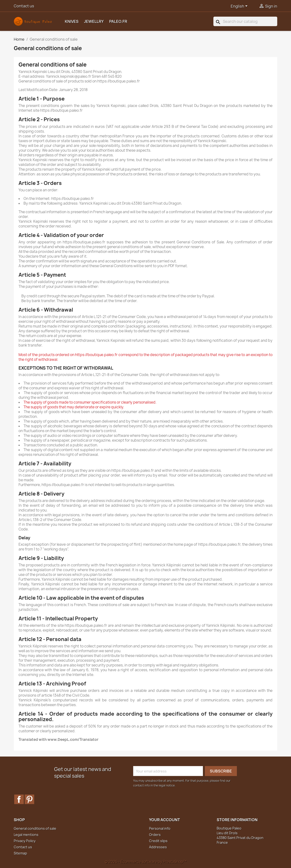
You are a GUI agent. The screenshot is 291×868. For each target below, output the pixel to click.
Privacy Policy (25, 841)
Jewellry (94, 21)
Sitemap (20, 853)
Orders (155, 835)
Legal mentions (26, 835)
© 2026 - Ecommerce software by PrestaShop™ (146, 862)
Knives (72, 21)
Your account (164, 820)
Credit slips (158, 841)
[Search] (245, 21)
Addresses (158, 847)
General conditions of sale (35, 828)
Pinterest (29, 799)
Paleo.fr (118, 21)
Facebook (19, 799)
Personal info (160, 828)
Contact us (24, 6)
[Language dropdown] (240, 6)
